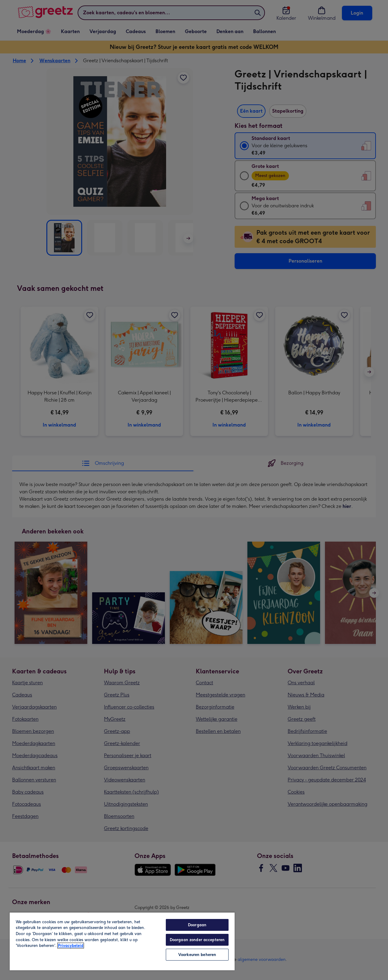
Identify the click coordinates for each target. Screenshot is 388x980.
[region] (122, 941)
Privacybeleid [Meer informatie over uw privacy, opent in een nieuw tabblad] (71, 946)
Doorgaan (197, 925)
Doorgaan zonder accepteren (197, 940)
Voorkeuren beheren (197, 955)
